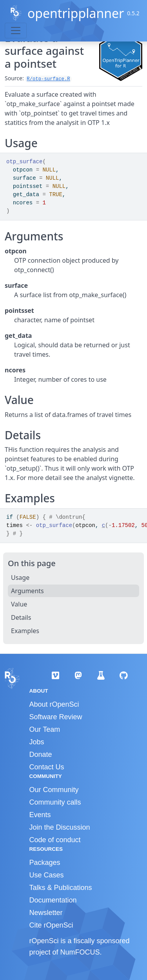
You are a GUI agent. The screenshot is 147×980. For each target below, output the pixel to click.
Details (21, 617)
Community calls (55, 802)
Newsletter (46, 913)
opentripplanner (76, 13)
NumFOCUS (80, 952)
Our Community (54, 790)
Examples (25, 631)
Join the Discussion (60, 827)
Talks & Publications (61, 888)
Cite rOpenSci (51, 925)
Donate (41, 754)
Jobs (37, 742)
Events (40, 815)
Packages (45, 863)
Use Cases (47, 875)
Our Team (45, 729)
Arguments (27, 591)
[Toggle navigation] (16, 31)
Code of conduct (55, 840)
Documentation (53, 900)
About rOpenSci (54, 704)
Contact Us (47, 767)
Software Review (56, 717)
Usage (20, 578)
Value (19, 604)
